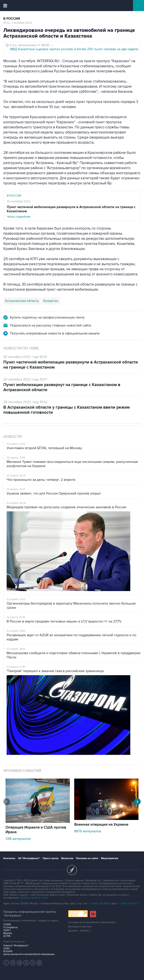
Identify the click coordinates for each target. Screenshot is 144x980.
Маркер (8, 933)
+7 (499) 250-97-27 (129, 904)
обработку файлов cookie (33, 898)
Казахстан (51, 301)
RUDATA (8, 951)
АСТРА (7, 936)
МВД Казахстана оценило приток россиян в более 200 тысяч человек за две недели (74, 49)
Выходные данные (80, 927)
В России (12, 19)
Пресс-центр (51, 858)
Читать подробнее (72, 212)
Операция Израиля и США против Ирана (36, 830)
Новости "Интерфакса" (16, 946)
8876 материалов (88, 831)
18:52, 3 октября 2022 (18, 23)
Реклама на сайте (87, 858)
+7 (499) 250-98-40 (100, 904)
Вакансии (67, 858)
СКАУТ (7, 930)
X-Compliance (10, 927)
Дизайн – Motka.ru (80, 931)
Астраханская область (22, 301)
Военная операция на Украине (101, 825)
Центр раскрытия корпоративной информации (29, 954)
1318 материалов (18, 839)
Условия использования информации (92, 922)
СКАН (7, 948)
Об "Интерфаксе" (29, 858)
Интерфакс (72, 6)
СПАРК (7, 925)
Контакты (9, 858)
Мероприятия (110, 858)
